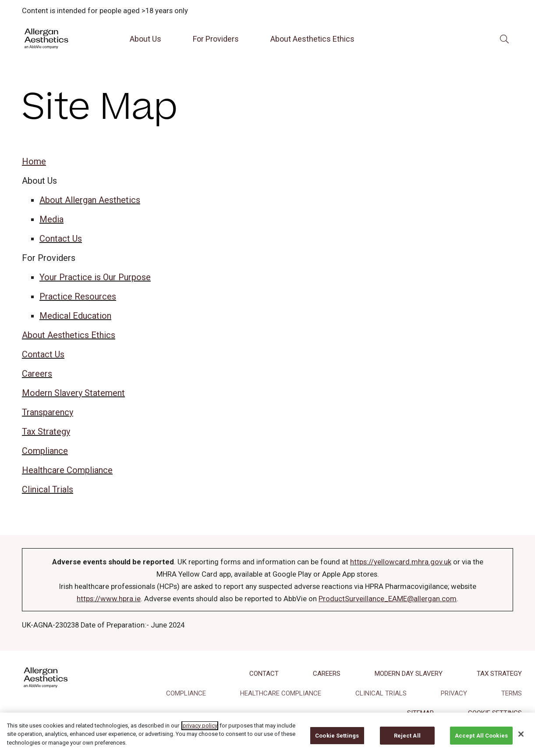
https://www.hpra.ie (109, 599)
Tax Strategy (46, 431)
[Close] (521, 740)
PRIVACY (454, 693)
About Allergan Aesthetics (90, 200)
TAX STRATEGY (499, 674)
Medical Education (75, 316)
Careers (37, 374)
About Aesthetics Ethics (312, 39)
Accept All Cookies (481, 742)
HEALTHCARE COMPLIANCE (281, 693)
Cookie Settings (337, 742)
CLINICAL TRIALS (381, 693)
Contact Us (61, 239)
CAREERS (327, 674)
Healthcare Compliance (67, 470)
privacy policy (200, 732)
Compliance (45, 451)
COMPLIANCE (186, 693)
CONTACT (264, 674)
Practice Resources (78, 296)
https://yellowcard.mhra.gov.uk (401, 562)
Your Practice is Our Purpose (95, 277)
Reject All (407, 742)
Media (51, 219)
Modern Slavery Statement (73, 393)
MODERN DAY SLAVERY (409, 674)
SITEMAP (420, 713)
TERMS (512, 693)
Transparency (48, 412)
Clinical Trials (48, 489)
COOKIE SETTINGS (495, 713)
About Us (145, 39)
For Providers (216, 39)
